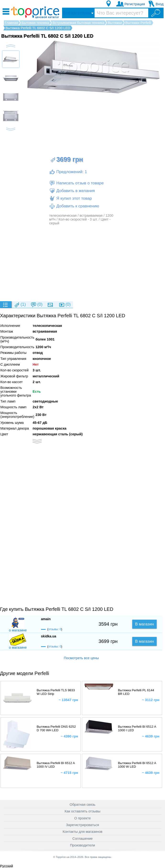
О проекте (82, 818)
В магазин (145, 624)
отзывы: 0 (55, 629)
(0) (37, 305)
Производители (82, 845)
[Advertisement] (82, 263)
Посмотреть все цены (81, 658)
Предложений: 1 (68, 172)
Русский (6, 866)
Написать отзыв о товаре (76, 183)
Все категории (77, 13)
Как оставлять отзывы (83, 811)
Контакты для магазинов (82, 832)
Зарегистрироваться (82, 825)
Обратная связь (83, 805)
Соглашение (82, 839)
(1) (20, 305)
